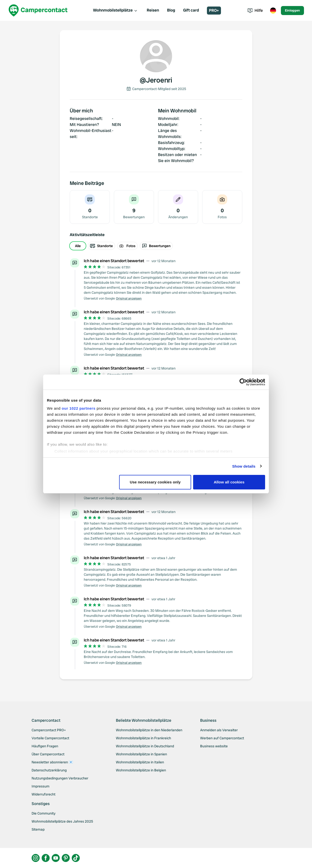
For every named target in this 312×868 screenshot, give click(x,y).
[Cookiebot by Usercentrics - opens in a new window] (243, 382)
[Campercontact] (38, 10)
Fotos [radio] (127, 246)
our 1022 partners (79, 408)
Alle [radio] (78, 246)
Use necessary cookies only (155, 482)
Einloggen (292, 10)
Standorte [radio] (101, 246)
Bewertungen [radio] (156, 246)
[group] (156, 246)
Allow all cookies (229, 482)
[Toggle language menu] (273, 11)
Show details (244, 466)
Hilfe (255, 10)
